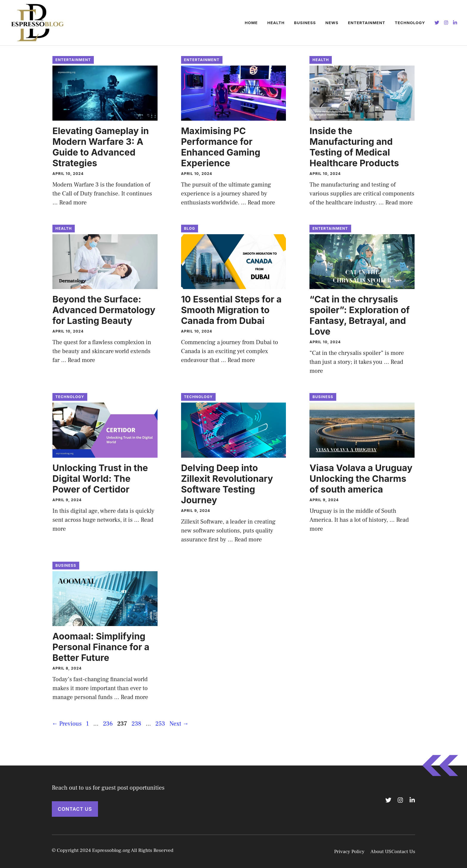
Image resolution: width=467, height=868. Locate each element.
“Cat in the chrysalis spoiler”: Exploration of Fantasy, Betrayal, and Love (359, 315)
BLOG (190, 228)
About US (381, 852)
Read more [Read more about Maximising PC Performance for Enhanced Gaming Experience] (261, 203)
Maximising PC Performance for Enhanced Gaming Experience (221, 147)
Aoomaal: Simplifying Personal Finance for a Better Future (101, 647)
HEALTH (276, 23)
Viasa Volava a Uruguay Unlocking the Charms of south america (361, 479)
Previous (67, 724)
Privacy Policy (349, 852)
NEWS (332, 23)
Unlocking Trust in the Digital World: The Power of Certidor (100, 479)
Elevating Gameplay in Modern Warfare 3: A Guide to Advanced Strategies (101, 147)
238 (137, 724)
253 (161, 724)
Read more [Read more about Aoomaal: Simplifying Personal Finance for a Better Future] (134, 697)
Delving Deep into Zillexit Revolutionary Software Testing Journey (227, 484)
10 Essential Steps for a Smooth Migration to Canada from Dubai (231, 310)
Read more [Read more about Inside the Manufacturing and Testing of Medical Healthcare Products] (399, 203)
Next (179, 724)
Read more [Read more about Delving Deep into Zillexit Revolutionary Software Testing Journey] (248, 540)
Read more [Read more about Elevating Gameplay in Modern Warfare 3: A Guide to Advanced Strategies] (73, 203)
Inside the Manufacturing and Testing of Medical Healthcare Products (354, 147)
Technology (410, 23)
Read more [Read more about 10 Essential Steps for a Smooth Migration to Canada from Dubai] (241, 360)
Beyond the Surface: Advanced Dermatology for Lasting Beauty (104, 310)
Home (251, 23)
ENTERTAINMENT (366, 23)
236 (109, 724)
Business (305, 23)
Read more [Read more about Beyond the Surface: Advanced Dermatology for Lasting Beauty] (81, 360)
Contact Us (75, 809)
